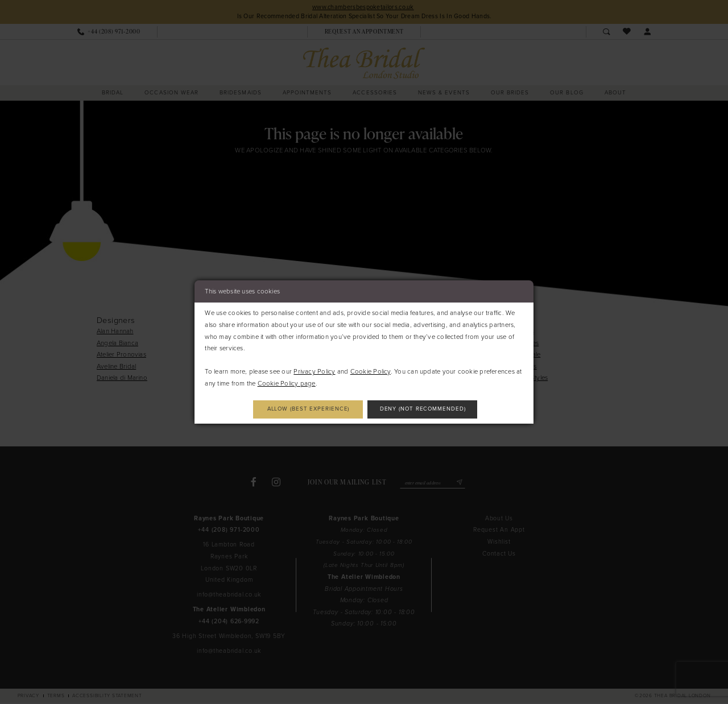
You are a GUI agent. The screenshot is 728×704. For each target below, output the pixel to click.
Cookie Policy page (287, 383)
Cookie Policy (371, 371)
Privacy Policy (314, 371)
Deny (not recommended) (429, 409)
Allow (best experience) (303, 409)
